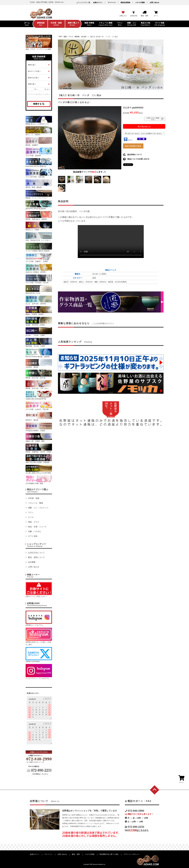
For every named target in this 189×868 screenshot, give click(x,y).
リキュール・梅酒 (36, 503)
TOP (60, 37)
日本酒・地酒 (34, 498)
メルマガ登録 (140, 3)
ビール (31, 517)
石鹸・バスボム (35, 531)
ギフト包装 (33, 536)
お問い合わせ (154, 3)
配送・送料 (76, 854)
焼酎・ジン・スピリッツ (38, 508)
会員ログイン (98, 3)
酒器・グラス (34, 522)
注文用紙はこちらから (40, 774)
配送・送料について (36, 557)
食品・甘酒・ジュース (37, 527)
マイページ (112, 3)
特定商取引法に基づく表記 (109, 854)
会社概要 (32, 562)
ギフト (128, 140)
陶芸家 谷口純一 (81, 37)
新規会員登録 (125, 3)
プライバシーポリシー (131, 854)
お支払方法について (36, 553)
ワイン (31, 512)
